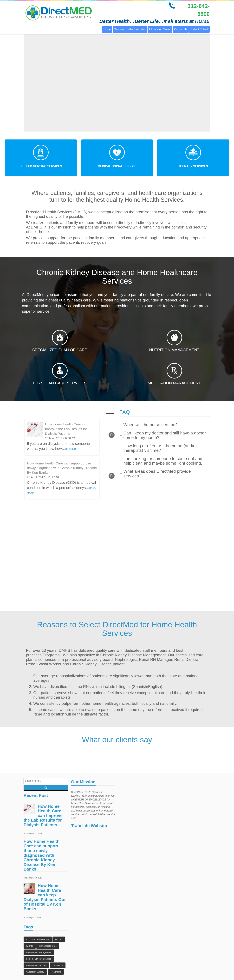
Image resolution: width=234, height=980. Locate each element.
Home (107, 29)
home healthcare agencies (39, 952)
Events (30, 946)
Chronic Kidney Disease (38, 939)
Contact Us (181, 29)
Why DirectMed (137, 29)
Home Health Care (48, 946)
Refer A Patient (199, 29)
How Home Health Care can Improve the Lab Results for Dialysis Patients (66, 429)
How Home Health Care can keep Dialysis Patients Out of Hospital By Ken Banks (45, 897)
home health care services (39, 959)
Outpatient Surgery (35, 972)
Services (119, 29)
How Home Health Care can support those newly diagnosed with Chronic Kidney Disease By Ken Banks (62, 468)
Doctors (59, 939)
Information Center (160, 29)
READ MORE (72, 449)
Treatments (56, 972)
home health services (36, 965)
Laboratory (58, 965)
